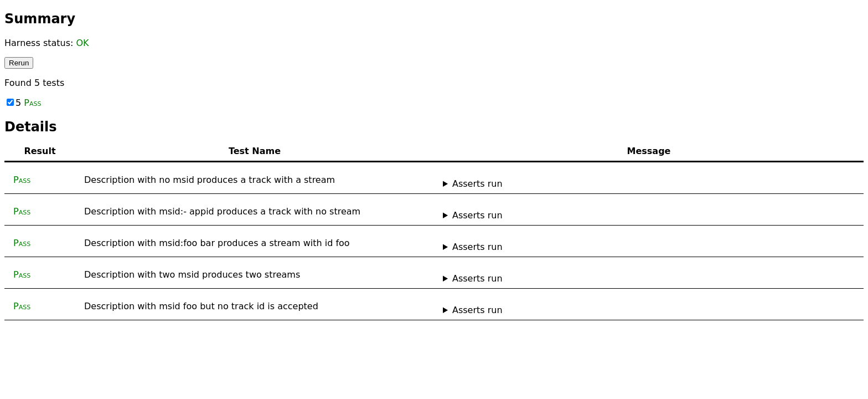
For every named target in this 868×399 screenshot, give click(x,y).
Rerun (19, 63)
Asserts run (477, 184)
